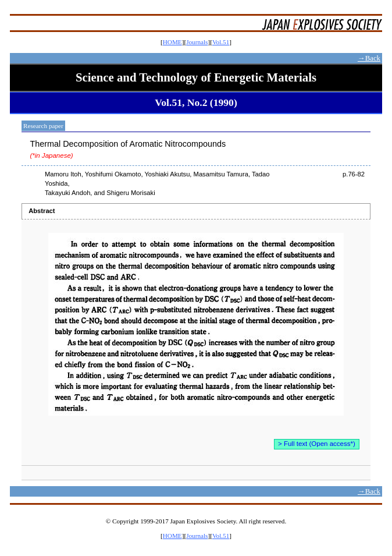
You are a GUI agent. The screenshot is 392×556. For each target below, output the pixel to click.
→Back (369, 58)
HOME (172, 42)
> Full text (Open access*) (317, 444)
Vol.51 (221, 42)
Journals (197, 42)
